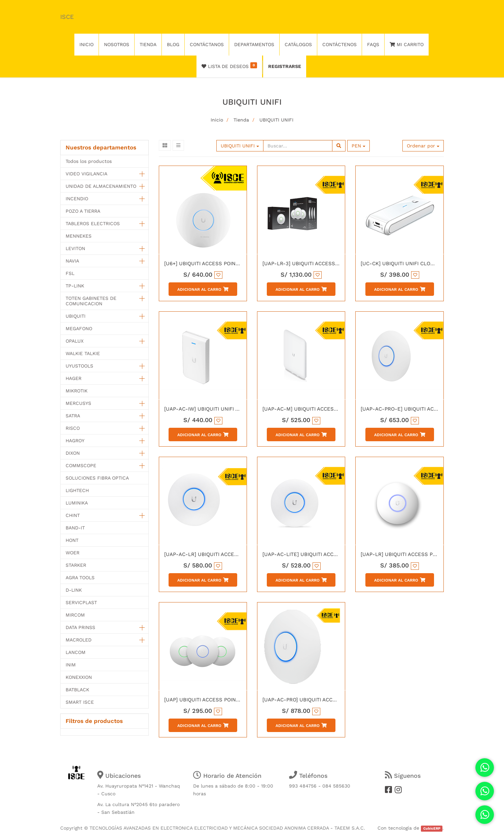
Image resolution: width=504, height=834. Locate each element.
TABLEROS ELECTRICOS (93, 223)
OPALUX (75, 341)
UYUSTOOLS (79, 366)
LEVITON (75, 248)
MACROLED (79, 640)
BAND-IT (75, 528)
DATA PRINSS (80, 627)
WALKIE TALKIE (83, 353)
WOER (73, 553)
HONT (72, 540)
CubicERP (432, 828)
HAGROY (75, 441)
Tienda (241, 120)
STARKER (76, 565)
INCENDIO (77, 199)
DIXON (73, 453)
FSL (70, 273)
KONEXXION (79, 677)
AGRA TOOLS (80, 578)
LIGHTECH (77, 490)
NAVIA (72, 261)
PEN (358, 146)
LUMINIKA (77, 503)
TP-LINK (75, 286)
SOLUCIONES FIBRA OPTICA (97, 478)
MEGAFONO (79, 328)
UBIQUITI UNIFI (276, 120)
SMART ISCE (80, 702)
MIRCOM (75, 615)
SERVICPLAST (81, 602)
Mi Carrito (407, 44)
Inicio (217, 120)
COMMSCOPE (81, 465)
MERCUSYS (78, 403)
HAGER (74, 378)
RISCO (73, 428)
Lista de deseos (229, 66)
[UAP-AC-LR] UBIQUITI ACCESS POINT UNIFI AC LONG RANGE (240, 554)
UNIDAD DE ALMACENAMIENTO (101, 186)
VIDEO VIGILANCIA (86, 174)
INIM (71, 665)
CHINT (73, 515)
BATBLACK (77, 690)
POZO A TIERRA (83, 211)
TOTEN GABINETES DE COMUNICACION (91, 301)
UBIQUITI (76, 316)
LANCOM (76, 652)
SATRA (73, 416)
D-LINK (74, 590)
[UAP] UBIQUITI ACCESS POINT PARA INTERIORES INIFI (231, 700)
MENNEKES (79, 236)
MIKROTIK (77, 391)
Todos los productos (89, 161)
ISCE (67, 17)
